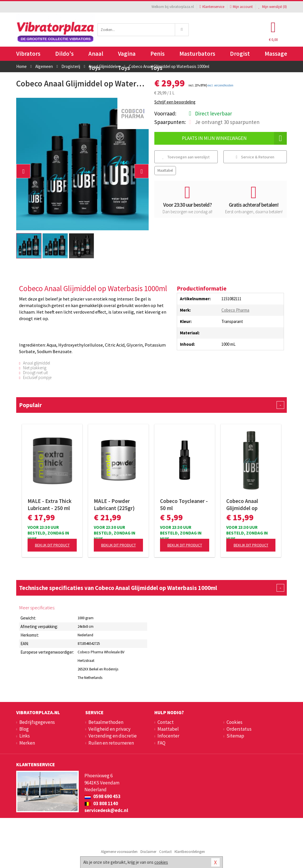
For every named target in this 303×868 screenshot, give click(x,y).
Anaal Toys (96, 55)
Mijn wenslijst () (273, 7)
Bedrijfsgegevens (37, 722)
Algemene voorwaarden (119, 852)
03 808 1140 (101, 803)
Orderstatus (239, 729)
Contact (166, 722)
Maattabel (165, 170)
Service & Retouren (255, 157)
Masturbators (197, 54)
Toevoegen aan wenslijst (186, 157)
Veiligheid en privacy (109, 729)
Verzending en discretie (113, 736)
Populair (151, 405)
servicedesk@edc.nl (106, 810)
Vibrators (28, 54)
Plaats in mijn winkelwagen (234, 138)
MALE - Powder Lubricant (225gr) (114, 505)
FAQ (161, 743)
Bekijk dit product (52, 545)
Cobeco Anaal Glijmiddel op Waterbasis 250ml (247, 505)
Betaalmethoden (106, 722)
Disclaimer (148, 852)
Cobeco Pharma (235, 310)
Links (25, 736)
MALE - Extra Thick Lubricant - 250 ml (50, 505)
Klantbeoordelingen (190, 852)
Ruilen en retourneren (111, 743)
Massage (276, 54)
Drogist (240, 54)
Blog (24, 729)
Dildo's (64, 54)
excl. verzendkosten (220, 85)
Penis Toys (157, 55)
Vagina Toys (127, 55)
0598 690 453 (102, 796)
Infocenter (168, 736)
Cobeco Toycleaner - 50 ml (184, 505)
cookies (161, 862)
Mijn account (241, 7)
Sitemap (235, 736)
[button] (23, 171)
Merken (27, 743)
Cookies (234, 722)
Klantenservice (212, 7)
